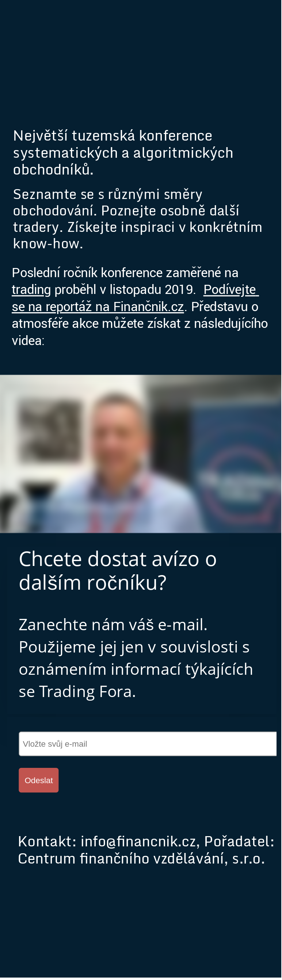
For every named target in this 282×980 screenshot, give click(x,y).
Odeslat (39, 780)
